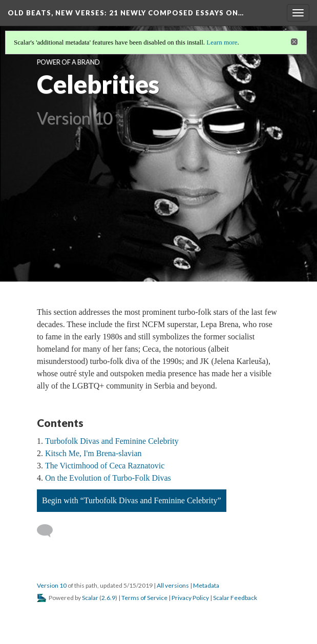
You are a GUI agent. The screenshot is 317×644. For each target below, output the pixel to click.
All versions (173, 585)
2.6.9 (108, 598)
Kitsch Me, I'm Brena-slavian (93, 453)
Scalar (90, 598)
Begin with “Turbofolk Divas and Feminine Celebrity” (132, 500)
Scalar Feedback (235, 598)
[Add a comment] (49, 531)
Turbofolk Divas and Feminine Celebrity (112, 441)
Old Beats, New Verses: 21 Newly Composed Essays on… (126, 13)
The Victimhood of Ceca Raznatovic (105, 466)
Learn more (222, 42)
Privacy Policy (190, 598)
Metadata (206, 585)
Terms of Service (144, 598)
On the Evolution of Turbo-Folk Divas (108, 478)
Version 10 (52, 585)
